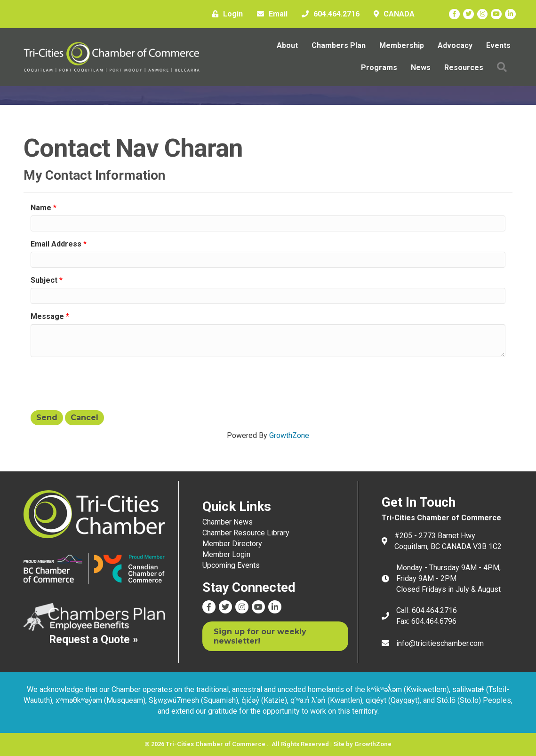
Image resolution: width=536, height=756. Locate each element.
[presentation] (102, 382)
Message (47, 316)
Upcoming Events (231, 565)
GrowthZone (289, 435)
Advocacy (455, 45)
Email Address (56, 244)
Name (41, 208)
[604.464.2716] (328, 14)
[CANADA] (392, 14)
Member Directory (232, 544)
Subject (44, 280)
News (421, 68)
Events (498, 45)
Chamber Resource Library (246, 533)
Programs (379, 68)
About (287, 45)
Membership (402, 45)
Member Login (226, 554)
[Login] (225, 14)
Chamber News (228, 522)
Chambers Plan (339, 45)
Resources (464, 68)
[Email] (270, 14)
